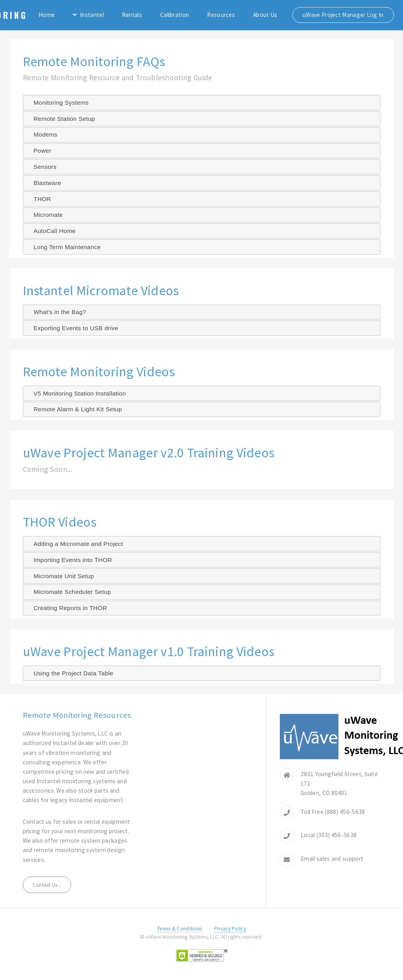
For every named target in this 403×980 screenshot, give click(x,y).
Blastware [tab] (44, 183)
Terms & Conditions (180, 929)
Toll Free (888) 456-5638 (333, 812)
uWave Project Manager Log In (343, 15)
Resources (221, 15)
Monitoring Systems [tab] (58, 103)
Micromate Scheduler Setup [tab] (69, 592)
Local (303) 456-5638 (329, 835)
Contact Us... (47, 885)
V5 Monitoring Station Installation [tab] (77, 393)
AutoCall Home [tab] (51, 231)
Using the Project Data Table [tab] (70, 673)
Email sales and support (332, 859)
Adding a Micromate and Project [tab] (75, 544)
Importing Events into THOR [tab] (69, 560)
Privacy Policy (230, 929)
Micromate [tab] (45, 215)
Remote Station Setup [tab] (61, 119)
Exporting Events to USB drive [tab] (73, 328)
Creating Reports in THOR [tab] (67, 608)
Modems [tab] (42, 134)
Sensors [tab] (42, 167)
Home (47, 15)
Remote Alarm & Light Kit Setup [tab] (75, 409)
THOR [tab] (39, 199)
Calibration (175, 15)
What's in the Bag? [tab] (57, 312)
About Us (265, 15)
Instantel (92, 15)
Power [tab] (39, 151)
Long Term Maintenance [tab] (64, 247)
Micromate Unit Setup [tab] (61, 576)
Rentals (132, 15)
